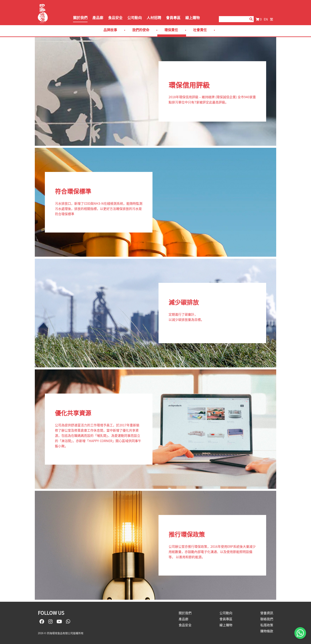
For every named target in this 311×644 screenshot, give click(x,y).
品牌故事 (110, 30)
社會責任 (200, 30)
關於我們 (80, 18)
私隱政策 (267, 625)
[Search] (232, 19)
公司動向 (135, 18)
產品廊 (98, 18)
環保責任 (171, 30)
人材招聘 (154, 18)
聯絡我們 (267, 619)
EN (266, 19)
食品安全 (115, 18)
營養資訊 (267, 613)
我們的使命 (141, 30)
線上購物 (193, 18)
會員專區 (173, 18)
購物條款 (267, 631)
